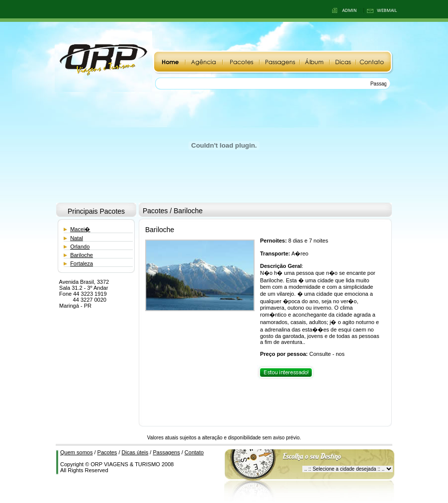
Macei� (80, 229)
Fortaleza (82, 263)
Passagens (166, 452)
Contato (194, 452)
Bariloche (82, 255)
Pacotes (107, 452)
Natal (77, 238)
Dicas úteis (135, 452)
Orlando (80, 247)
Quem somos (76, 452)
